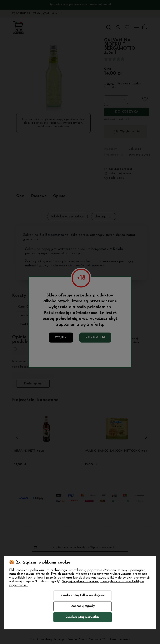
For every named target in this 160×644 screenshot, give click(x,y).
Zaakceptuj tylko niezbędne (83, 595)
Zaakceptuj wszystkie (83, 617)
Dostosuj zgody (83, 606)
